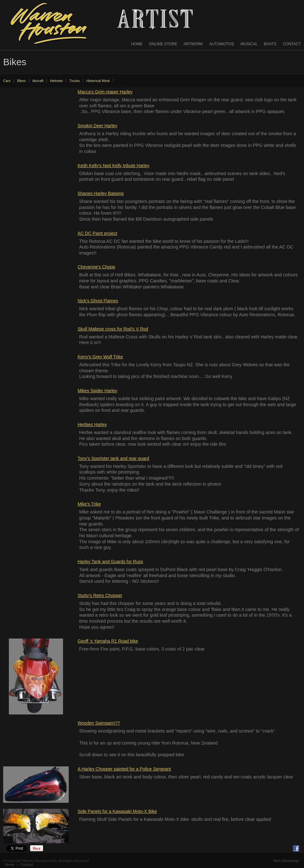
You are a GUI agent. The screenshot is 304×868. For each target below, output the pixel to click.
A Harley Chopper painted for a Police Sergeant (124, 769)
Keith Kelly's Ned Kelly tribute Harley (114, 166)
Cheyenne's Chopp (96, 267)
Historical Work (98, 81)
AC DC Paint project (97, 233)
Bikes (21, 81)
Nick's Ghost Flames (98, 301)
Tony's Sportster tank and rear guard (113, 458)
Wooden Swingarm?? (99, 723)
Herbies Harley (92, 425)
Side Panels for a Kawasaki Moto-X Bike (117, 811)
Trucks (75, 81)
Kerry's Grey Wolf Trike (100, 357)
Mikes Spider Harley (97, 391)
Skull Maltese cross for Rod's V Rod (113, 329)
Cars (7, 81)
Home (137, 44)
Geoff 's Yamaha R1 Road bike (108, 641)
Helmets (56, 81)
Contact (292, 44)
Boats (270, 44)
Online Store (163, 44)
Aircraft (38, 81)
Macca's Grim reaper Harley (105, 92)
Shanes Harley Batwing (101, 193)
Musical (249, 44)
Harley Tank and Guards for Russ (110, 562)
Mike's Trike (89, 504)
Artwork (193, 44)
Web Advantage (286, 861)
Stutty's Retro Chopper (100, 595)
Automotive (222, 44)
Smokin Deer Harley (97, 126)
